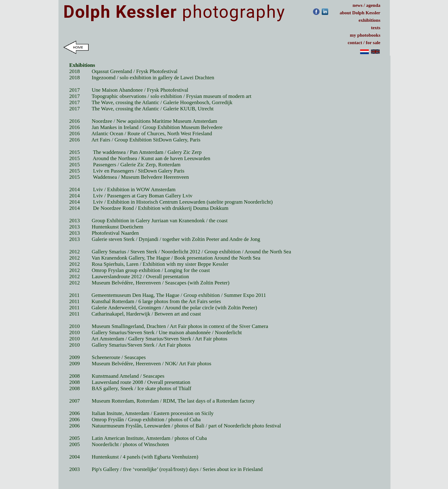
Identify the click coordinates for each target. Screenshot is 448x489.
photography (174, 12)
